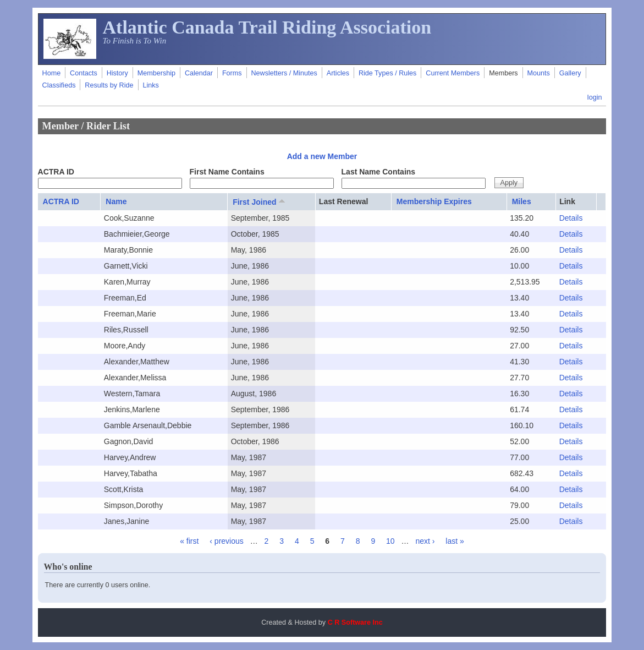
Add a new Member (322, 156)
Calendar (199, 73)
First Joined (260, 201)
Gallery (570, 73)
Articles (338, 73)
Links (150, 85)
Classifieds (59, 85)
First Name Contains (227, 172)
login (595, 97)
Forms (232, 73)
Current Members (453, 73)
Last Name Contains (379, 172)
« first (189, 541)
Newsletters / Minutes (284, 73)
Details (571, 218)
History (117, 73)
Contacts (84, 73)
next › (425, 541)
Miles (522, 201)
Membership (156, 73)
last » (455, 541)
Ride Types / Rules (387, 73)
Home (52, 73)
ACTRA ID (56, 172)
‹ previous (226, 541)
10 (390, 541)
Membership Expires (434, 201)
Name (116, 201)
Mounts (539, 73)
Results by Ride (109, 85)
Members (503, 73)
